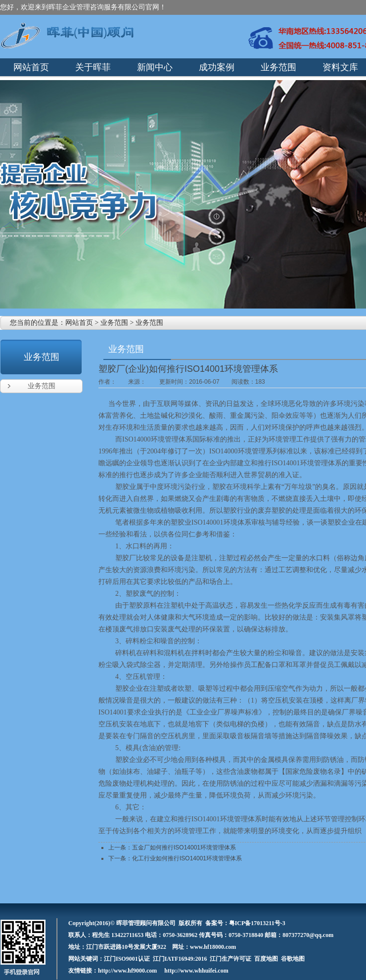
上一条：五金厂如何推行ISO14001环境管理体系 (172, 847)
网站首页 (79, 323)
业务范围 (114, 323)
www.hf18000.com (213, 947)
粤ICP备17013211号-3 (257, 923)
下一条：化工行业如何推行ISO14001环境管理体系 (175, 858)
